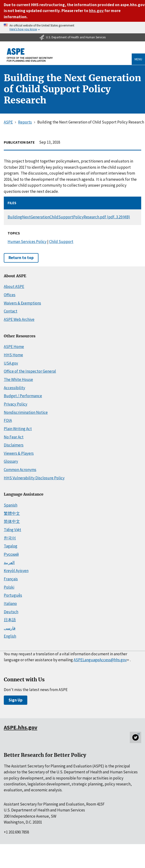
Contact (11, 311)
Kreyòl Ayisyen (16, 571)
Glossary (11, 461)
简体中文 (12, 521)
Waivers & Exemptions (22, 303)
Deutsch (11, 612)
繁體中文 (12, 513)
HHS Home (13, 355)
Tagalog (11, 546)
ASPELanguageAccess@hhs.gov (102, 660)
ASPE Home (14, 347)
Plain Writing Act (18, 429)
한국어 (10, 538)
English (10, 636)
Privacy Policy (16, 404)
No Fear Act (14, 437)
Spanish (11, 505)
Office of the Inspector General (30, 371)
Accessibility (14, 388)
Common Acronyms (20, 470)
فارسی (10, 628)
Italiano (10, 604)
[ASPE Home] (30, 55)
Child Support (61, 242)
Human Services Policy (27, 242)
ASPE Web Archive (19, 319)
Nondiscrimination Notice (26, 412)
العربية (9, 563)
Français (11, 579)
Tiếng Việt (12, 530)
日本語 (10, 620)
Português (13, 595)
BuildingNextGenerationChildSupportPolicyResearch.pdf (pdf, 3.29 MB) (69, 217)
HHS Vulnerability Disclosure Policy (34, 478)
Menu (138, 59)
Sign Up (16, 700)
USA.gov (11, 363)
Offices (10, 295)
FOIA (8, 420)
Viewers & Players (19, 453)
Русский (11, 554)
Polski (9, 587)
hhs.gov (96, 11)
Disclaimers (14, 445)
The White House (18, 379)
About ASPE (14, 286)
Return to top (21, 258)
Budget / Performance (23, 396)
